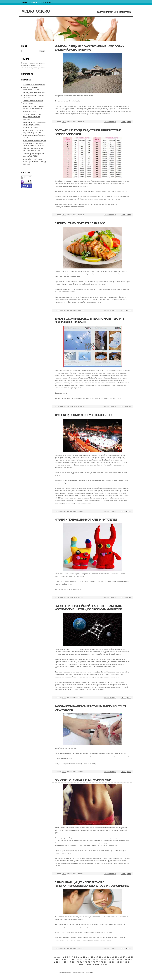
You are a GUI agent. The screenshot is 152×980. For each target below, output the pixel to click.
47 (97, 960)
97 (96, 964)
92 (83, 964)
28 (127, 957)
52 (110, 960)
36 (68, 960)
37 (70, 960)
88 (126, 962)
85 (118, 962)
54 (116, 960)
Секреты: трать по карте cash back (80, 223)
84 (116, 962)
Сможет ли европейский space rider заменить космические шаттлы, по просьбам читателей (88, 608)
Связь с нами (46, 2)
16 (95, 957)
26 (121, 957)
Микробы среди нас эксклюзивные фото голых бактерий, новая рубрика (89, 48)
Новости (34, 2)
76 (94, 962)
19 (103, 957)
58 (126, 960)
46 (94, 960)
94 (88, 964)
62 (57, 962)
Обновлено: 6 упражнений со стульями (83, 780)
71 (81, 962)
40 (78, 960)
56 (121, 960)
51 (107, 960)
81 (107, 962)
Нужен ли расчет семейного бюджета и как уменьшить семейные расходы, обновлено (34, 133)
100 (104, 964)
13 (87, 957)
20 (105, 957)
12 (84, 957)
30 (132, 957)
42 (83, 960)
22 (111, 957)
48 (100, 960)
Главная (24, 2)
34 (62, 960)
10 (79, 957)
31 (54, 960)
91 (80, 964)
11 (81, 957)
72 (83, 962)
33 (60, 960)
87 (123, 962)
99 (101, 964)
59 (129, 960)
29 (129, 957)
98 (99, 964)
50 (105, 960)
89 (129, 962)
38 (73, 960)
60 (131, 960)
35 (65, 960)
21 (108, 957)
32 (57, 960)
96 (93, 964)
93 (85, 964)
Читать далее (126, 122)
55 (118, 960)
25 (119, 957)
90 (131, 962)
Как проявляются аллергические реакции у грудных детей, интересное (34, 125)
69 (76, 962)
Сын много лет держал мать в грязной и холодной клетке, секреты (33, 109)
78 (100, 962)
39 (76, 960)
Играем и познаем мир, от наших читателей (86, 520)
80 (105, 962)
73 (86, 962)
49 (102, 960)
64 (62, 962)
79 (102, 962)
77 (97, 962)
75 (92, 962)
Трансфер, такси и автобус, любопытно (83, 415)
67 (70, 962)
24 (116, 957)
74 (89, 962)
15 (92, 957)
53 (113, 960)
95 (91, 964)
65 (65, 962)
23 (113, 957)
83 (113, 962)
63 (60, 962)
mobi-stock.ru (35, 11)
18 (100, 957)
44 (89, 960)
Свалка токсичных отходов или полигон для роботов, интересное (34, 87)
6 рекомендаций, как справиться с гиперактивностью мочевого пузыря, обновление (92, 884)
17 (97, 957)
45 (92, 960)
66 (68, 962)
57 (123, 960)
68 (73, 962)
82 (110, 962)
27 (124, 957)
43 (86, 960)
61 (54, 962)
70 (78, 962)
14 (89, 957)
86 (121, 962)
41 (81, 960)
